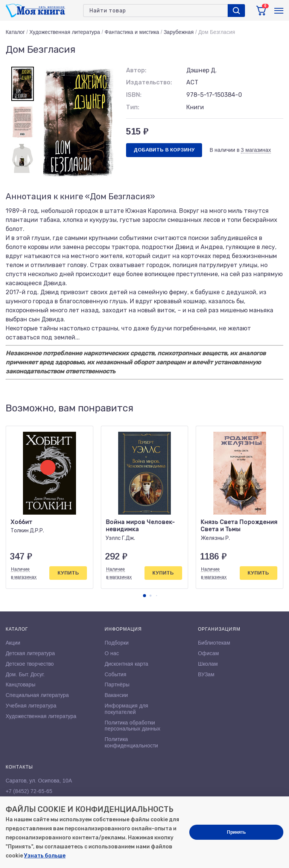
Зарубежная (179, 32)
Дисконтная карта (126, 664)
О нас (112, 653)
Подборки (117, 643)
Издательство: (149, 82)
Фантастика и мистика (132, 32)
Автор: (136, 70)
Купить (68, 573)
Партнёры (117, 685)
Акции (13, 643)
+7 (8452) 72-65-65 (29, 791)
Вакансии (116, 695)
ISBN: (134, 95)
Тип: (133, 107)
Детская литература (30, 653)
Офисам (208, 653)
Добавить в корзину (164, 150)
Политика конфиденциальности (131, 742)
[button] (144, 596)
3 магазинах (256, 150)
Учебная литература (31, 706)
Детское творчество (30, 664)
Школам (208, 664)
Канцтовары (21, 685)
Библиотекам (214, 643)
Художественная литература (65, 32)
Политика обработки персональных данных (132, 726)
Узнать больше (45, 856)
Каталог (15, 32)
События (116, 674)
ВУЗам (206, 674)
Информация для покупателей (126, 709)
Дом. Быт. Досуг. (25, 674)
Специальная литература (37, 695)
